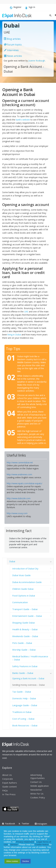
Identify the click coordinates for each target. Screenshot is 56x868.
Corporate (8, 779)
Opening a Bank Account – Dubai (28, 678)
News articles (13, 56)
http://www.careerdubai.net (20, 462)
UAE (26, 312)
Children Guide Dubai (23, 589)
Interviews (11, 50)
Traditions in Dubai (22, 712)
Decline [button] (26, 861)
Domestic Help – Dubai (24, 698)
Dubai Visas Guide (21, 575)
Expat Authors (10, 783)
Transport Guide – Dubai (25, 609)
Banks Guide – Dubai (23, 673)
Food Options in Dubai (24, 596)
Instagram (41, 824)
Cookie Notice (42, 845)
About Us (7, 775)
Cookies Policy (38, 797)
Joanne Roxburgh (37, 61)
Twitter (25, 823)
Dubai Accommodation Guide (27, 582)
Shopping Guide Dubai (23, 623)
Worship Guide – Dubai (24, 650)
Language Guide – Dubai (25, 705)
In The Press (9, 794)
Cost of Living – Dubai (23, 719)
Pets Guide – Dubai (22, 643)
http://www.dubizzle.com (19, 498)
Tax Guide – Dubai (22, 692)
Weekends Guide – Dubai (25, 636)
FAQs (5, 790)
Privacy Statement (25, 842)
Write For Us (37, 794)
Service (14, 845)
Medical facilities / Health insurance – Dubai (30, 658)
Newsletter (36, 790)
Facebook (10, 823)
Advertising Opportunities (37, 776)
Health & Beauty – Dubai (25, 629)
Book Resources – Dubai (25, 725)
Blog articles (12, 39)
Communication (20, 602)
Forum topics (13, 45)
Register (16, 8)
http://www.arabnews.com (19, 474)
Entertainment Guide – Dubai (27, 616)
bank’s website (23, 120)
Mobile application (39, 786)
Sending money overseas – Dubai (28, 685)
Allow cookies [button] (12, 861)
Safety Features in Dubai (25, 666)
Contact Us (36, 782)
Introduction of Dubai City (25, 569)
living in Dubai (14, 335)
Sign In (30, 8)
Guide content (9, 787)
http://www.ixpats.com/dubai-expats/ (24, 483)
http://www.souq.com (17, 513)
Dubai (12, 561)
